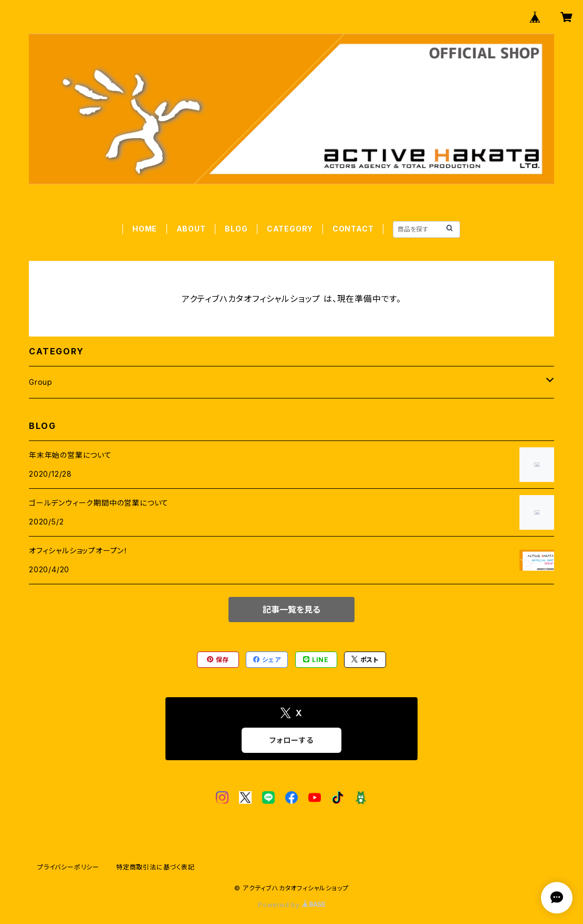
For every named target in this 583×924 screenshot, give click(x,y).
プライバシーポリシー (68, 867)
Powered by (291, 905)
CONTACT (353, 229)
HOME (145, 229)
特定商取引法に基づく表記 (155, 867)
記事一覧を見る (291, 610)
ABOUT (191, 229)
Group (41, 382)
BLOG (236, 229)
